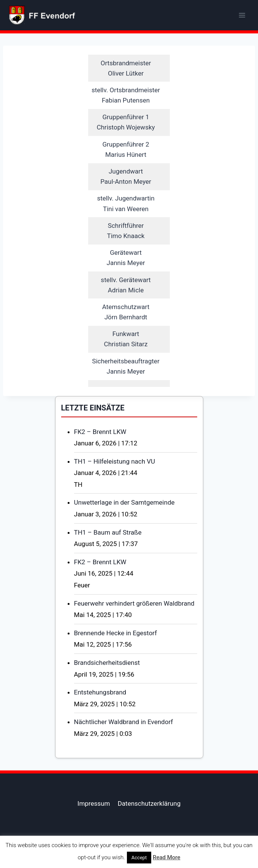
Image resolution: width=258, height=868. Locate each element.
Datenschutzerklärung (149, 803)
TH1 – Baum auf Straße (108, 532)
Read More (167, 857)
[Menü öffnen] (242, 15)
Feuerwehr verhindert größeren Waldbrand (134, 603)
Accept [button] (139, 858)
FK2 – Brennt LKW (100, 432)
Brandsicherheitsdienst (107, 663)
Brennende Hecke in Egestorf (116, 633)
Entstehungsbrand (100, 692)
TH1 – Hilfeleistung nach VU (115, 461)
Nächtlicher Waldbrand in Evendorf (124, 722)
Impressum (94, 803)
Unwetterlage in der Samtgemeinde (124, 502)
